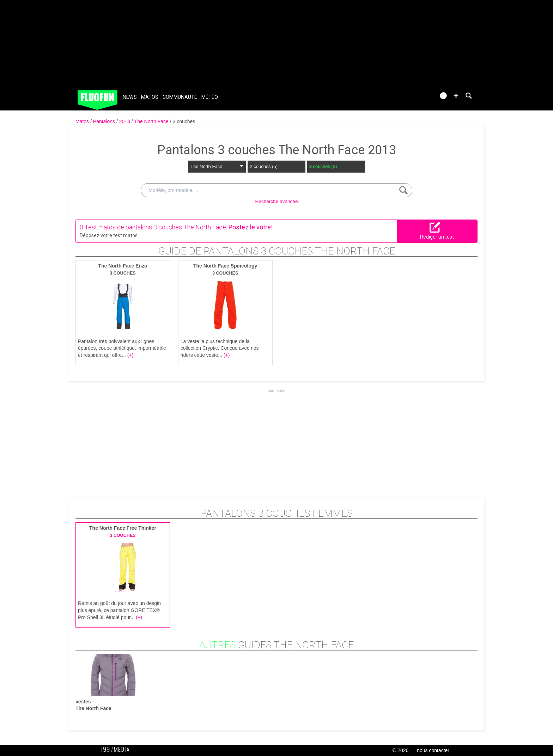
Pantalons (105, 121)
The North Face (152, 121)
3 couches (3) (323, 166)
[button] (456, 96)
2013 (125, 121)
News (130, 97)
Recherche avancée (277, 201)
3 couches (184, 121)
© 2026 (400, 750)
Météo (210, 97)
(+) (130, 355)
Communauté (180, 97)
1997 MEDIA (117, 750)
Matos (150, 97)
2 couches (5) (264, 166)
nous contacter (433, 750)
